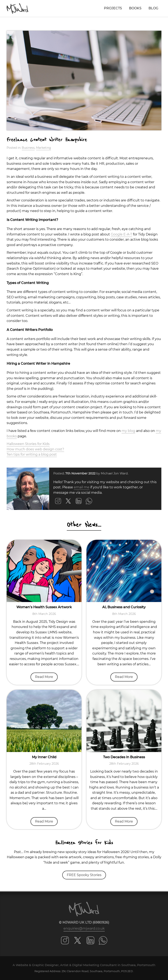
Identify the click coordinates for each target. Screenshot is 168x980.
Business (28, 148)
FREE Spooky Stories (84, 875)
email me (82, 487)
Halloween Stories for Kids (28, 444)
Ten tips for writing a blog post (32, 454)
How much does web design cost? (35, 449)
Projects (113, 8)
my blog (128, 431)
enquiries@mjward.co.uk (84, 928)
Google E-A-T (121, 234)
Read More (44, 677)
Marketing (44, 148)
